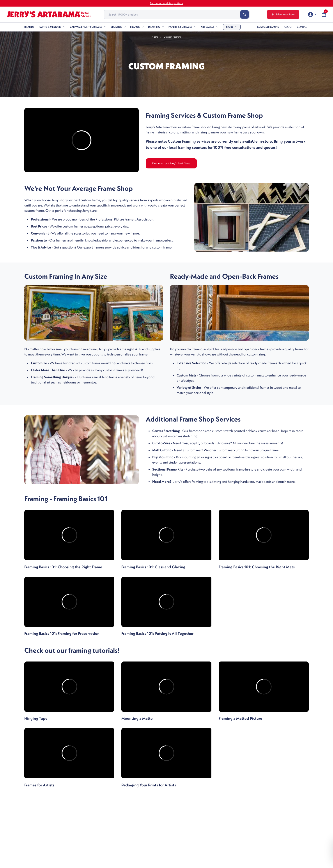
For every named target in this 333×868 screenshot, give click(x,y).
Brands (29, 27)
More (230, 27)
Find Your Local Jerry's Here (166, 3)
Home (155, 37)
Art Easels (208, 27)
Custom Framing (268, 27)
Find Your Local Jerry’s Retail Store (171, 163)
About (288, 27)
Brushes (116, 27)
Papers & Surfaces (180, 27)
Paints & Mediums (50, 27)
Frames (135, 27)
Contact (303, 27)
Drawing (154, 27)
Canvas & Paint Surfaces (86, 27)
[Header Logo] (49, 14)
